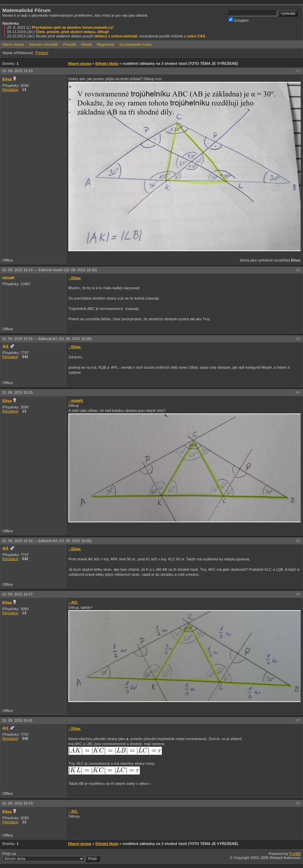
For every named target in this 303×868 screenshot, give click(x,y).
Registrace (106, 44)
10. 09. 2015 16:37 (17, 594)
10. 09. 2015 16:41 (17, 720)
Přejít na (51, 857)
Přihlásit (42, 53)
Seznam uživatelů (44, 44)
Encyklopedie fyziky (135, 44)
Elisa (7, 79)
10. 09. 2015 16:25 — (47, 339)
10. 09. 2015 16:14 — (49, 270)
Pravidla (70, 44)
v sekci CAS (195, 36)
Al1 (6, 347)
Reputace (10, 90)
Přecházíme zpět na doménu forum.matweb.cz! (73, 27)
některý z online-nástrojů (116, 36)
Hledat (87, 44)
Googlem (239, 20)
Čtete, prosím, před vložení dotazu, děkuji (72, 32)
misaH (8, 278)
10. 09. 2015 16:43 (17, 803)
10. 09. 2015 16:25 (17, 392)
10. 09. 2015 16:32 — (47, 541)
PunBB (295, 854)
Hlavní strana (13, 44)
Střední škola (107, 63)
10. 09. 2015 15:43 (17, 71)
